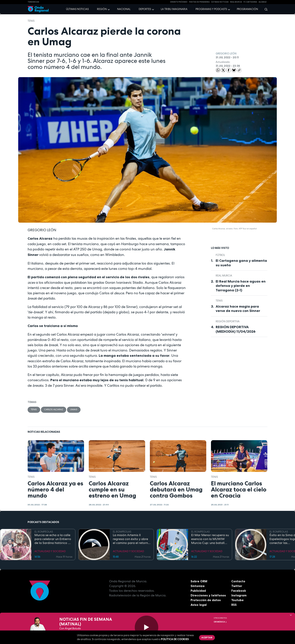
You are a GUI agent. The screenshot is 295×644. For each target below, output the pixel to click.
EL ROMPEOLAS (44, 532)
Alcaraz (263, 2)
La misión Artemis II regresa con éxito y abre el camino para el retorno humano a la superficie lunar (131, 539)
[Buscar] (265, 9)
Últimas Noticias (220, 2)
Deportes (145, 9)
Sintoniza (198, 586)
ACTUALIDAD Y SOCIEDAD (50, 552)
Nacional (124, 9)
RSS (234, 605)
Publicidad (198, 591)
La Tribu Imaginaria (174, 9)
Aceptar (207, 638)
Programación (247, 9)
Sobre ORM (199, 582)
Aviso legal (199, 605)
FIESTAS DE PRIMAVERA (199, 2)
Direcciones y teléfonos (208, 596)
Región (102, 9)
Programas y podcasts (211, 9)
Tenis (31, 21)
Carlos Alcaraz (56, 410)
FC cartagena (250, 2)
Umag (78, 410)
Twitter (237, 586)
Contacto (238, 582)
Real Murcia (236, 2)
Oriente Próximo (179, 2)
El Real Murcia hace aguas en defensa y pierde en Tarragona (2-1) (241, 286)
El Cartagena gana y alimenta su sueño (241, 263)
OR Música (220, 622)
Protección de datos (206, 600)
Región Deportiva (228, 321)
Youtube (238, 600)
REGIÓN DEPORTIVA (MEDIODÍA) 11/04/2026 (236, 329)
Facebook (239, 591)
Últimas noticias (77, 9)
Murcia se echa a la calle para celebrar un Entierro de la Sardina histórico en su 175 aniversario (53, 539)
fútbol (220, 255)
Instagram (239, 596)
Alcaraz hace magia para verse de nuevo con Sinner (238, 309)
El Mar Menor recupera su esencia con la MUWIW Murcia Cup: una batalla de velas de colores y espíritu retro (210, 539)
